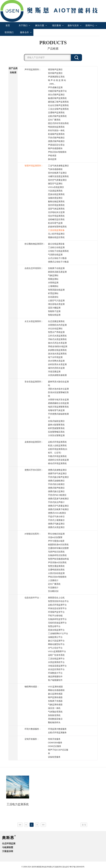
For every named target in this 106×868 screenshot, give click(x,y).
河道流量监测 (54, 372)
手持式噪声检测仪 (56, 138)
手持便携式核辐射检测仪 (58, 416)
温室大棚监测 (54, 308)
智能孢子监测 (54, 311)
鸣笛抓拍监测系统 (56, 127)
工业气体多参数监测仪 (58, 166)
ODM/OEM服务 (55, 743)
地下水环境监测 (55, 357)
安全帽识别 (53, 591)
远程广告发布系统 (56, 655)
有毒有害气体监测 (56, 410)
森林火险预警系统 (56, 425)
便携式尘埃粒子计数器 (58, 262)
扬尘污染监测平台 (56, 641)
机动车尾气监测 (55, 223)
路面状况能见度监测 (57, 272)
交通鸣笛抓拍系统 (56, 570)
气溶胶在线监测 (55, 255)
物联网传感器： (32, 687)
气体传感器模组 (55, 169)
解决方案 (41, 25)
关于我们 (24, 25)
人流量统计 (53, 580)
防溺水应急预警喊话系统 (58, 394)
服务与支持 (74, 25)
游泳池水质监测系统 (57, 354)
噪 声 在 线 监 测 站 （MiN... (57, 82)
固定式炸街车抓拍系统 (58, 123)
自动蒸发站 (53, 297)
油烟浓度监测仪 (55, 198)
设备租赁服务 (54, 757)
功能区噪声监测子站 (57, 91)
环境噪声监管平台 (56, 612)
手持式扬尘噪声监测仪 (58, 477)
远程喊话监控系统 (56, 219)
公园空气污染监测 (56, 300)
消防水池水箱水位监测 (58, 389)
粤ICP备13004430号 (77, 867)
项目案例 (58, 25)
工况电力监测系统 (18, 804)
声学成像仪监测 (55, 87)
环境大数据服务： (33, 729)
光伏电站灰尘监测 (56, 212)
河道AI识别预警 (55, 537)
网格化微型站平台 (56, 644)
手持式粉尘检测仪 (56, 484)
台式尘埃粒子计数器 (57, 258)
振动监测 (52, 159)
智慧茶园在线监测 (56, 290)
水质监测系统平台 (56, 662)
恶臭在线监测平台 (56, 630)
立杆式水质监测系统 (57, 336)
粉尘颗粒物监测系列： (35, 244)
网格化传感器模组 (56, 690)
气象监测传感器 (55, 704)
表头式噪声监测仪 (56, 95)
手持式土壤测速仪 (56, 520)
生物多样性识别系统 (57, 555)
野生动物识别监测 (56, 534)
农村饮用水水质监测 (57, 364)
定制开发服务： (32, 739)
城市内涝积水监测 (56, 368)
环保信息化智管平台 (57, 608)
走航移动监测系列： (34, 442)
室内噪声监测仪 (55, 73)
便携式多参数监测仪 (57, 470)
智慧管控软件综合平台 (58, 601)
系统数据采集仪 (55, 719)
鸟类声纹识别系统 (56, 552)
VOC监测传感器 (55, 687)
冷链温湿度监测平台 (57, 666)
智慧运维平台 (54, 626)
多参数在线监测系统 (57, 350)
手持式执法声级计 (56, 502)
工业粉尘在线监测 (56, 247)
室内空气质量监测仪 (57, 180)
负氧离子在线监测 (56, 268)
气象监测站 (53, 275)
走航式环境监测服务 (57, 732)
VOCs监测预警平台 (57, 651)
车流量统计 (53, 588)
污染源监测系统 (55, 191)
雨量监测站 (53, 279)
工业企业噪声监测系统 (58, 109)
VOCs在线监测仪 (56, 187)
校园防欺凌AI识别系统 (58, 544)
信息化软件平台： (33, 598)
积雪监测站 (53, 293)
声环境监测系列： (33, 69)
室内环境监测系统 (56, 205)
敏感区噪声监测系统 (57, 98)
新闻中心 (91, 25)
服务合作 (26, 32)
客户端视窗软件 (55, 680)
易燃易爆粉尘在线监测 (58, 403)
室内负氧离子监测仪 (57, 173)
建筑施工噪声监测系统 (58, 102)
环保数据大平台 (55, 673)
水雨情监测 (53, 283)
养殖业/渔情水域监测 (58, 346)
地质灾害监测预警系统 (58, 407)
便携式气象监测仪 (56, 524)
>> (43, 825)
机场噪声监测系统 (56, 134)
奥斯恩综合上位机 (56, 598)
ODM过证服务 (55, 746)
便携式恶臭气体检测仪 (58, 499)
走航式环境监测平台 (57, 605)
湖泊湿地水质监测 (56, 304)
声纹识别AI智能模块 (57, 152)
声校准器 (52, 156)
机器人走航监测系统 (57, 445)
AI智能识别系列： (33, 534)
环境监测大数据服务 (57, 729)
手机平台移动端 (55, 616)
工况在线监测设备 (56, 230)
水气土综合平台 (55, 648)
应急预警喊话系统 (56, 432)
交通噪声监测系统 (56, 112)
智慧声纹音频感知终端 (58, 559)
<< (20, 825)
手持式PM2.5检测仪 (57, 495)
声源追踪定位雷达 (56, 145)
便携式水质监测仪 (56, 527)
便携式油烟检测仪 (56, 481)
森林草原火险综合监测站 (58, 383)
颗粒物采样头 (54, 722)
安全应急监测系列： (34, 382)
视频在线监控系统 (56, 237)
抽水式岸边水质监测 (57, 343)
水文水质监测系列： (34, 321)
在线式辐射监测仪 (56, 421)
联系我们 (9, 32)
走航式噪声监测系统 (57, 116)
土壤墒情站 (53, 286)
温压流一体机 (54, 708)
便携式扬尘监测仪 (56, 491)
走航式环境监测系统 (57, 442)
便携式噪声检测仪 (56, 141)
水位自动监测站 (55, 328)
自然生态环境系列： (34, 268)
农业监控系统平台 (56, 669)
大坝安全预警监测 (56, 435)
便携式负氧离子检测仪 (58, 509)
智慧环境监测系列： (34, 166)
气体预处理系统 (55, 712)
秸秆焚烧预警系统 (56, 428)
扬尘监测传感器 (55, 694)
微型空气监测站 (55, 184)
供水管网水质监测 (56, 361)
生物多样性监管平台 (57, 619)
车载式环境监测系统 (57, 456)
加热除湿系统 (54, 715)
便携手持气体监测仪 (57, 473)
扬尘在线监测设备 (56, 244)
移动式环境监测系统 (57, 463)
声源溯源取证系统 (56, 77)
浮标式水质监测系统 (57, 339)
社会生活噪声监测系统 (58, 105)
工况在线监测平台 (56, 659)
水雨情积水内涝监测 (57, 325)
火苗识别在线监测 (56, 573)
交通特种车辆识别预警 (58, 548)
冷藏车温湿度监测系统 (58, 176)
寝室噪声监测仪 (55, 69)
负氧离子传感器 (55, 701)
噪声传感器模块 (55, 148)
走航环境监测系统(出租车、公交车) (58, 451)
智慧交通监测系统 (56, 566)
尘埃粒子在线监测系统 (58, 251)
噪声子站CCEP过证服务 (58, 752)
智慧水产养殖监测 (56, 332)
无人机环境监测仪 (56, 234)
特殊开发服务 (54, 739)
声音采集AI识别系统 (57, 562)
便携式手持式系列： (34, 470)
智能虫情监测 (54, 315)
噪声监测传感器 (55, 697)
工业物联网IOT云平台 (58, 633)
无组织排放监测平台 (57, 623)
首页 (8, 25)
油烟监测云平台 (55, 637)
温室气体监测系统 (56, 209)
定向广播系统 (54, 120)
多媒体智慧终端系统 (57, 227)
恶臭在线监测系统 (56, 194)
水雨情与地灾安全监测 (58, 400)
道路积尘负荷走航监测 (58, 460)
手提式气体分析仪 (56, 516)
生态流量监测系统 (56, 321)
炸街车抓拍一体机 (56, 130)
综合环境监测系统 (56, 216)
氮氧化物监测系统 (56, 201)
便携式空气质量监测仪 (58, 506)
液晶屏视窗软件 (55, 676)
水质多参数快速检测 (57, 375)
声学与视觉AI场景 (56, 541)
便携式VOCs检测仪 (57, 513)
